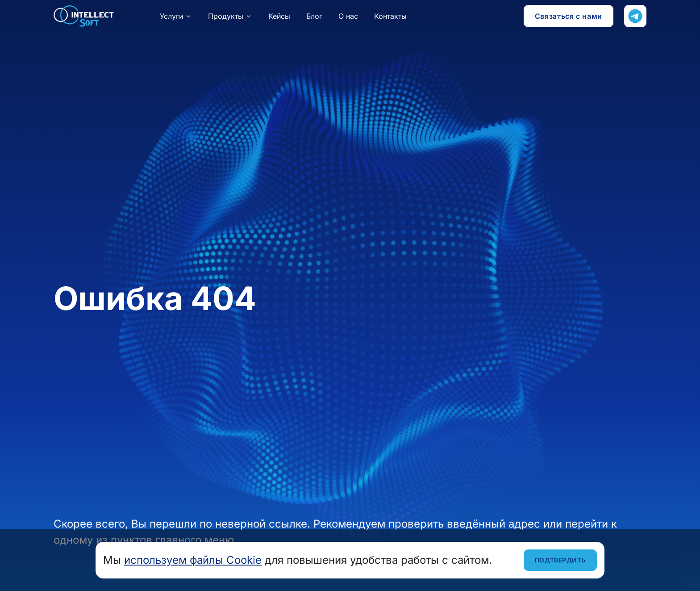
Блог (314, 16)
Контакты (390, 16)
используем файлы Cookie (193, 560)
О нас (348, 16)
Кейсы (279, 16)
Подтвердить (560, 560)
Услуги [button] (171, 16)
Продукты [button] (226, 16)
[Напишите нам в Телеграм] (635, 16)
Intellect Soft (84, 16)
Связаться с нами (569, 16)
